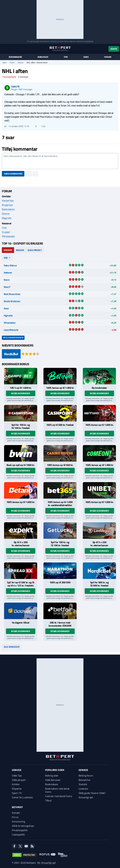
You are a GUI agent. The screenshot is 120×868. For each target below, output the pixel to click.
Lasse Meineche (11, 330)
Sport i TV (17, 793)
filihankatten (10, 323)
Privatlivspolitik (20, 830)
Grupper (6, 232)
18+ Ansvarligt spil (46, 863)
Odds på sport (19, 780)
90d (6, 258)
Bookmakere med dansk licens (57, 790)
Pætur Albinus (10, 265)
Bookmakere (15, 57)
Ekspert (8, 250)
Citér (42, 126)
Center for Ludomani (22, 797)
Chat (4, 228)
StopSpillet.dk (89, 41)
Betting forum (86, 776)
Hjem (5, 63)
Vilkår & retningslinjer (23, 826)
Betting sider (52, 776)
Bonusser (43, 57)
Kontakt (16, 813)
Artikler (16, 784)
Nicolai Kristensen (12, 301)
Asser (6, 308)
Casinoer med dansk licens (59, 796)
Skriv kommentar (13, 174)
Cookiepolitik (18, 835)
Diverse (21, 63)
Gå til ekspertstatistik (13, 338)
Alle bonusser (12, 647)
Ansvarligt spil (86, 797)
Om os (15, 817)
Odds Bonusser (53, 780)
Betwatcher (85, 780)
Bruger (20, 250)
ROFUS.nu (55, 41)
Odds (86, 57)
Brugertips (7, 205)
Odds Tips (17, 776)
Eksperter (17, 789)
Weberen (8, 272)
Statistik (83, 784)
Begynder (7, 218)
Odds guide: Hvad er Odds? (92, 793)
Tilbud (48, 800)
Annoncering (18, 821)
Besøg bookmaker (21, 393)
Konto (114, 49)
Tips (66, 57)
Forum (108, 57)
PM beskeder (8, 236)
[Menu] (4, 49)
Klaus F (7, 287)
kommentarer (9, 77)
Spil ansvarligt (35, 41)
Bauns (7, 280)
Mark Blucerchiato (12, 294)
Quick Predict (35, 250)
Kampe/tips (8, 200)
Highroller (8, 315)
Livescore (83, 789)
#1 (6, 126)
